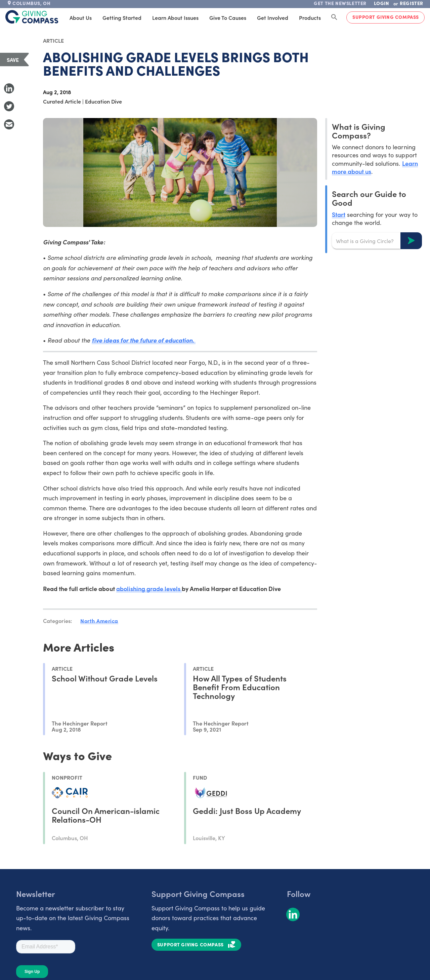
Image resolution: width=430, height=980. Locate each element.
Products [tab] (310, 17)
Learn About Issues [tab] (175, 17)
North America (99, 621)
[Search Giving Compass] (334, 17)
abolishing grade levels (149, 589)
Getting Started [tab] (122, 17)
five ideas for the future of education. (144, 340)
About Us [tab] (81, 17)
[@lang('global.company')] (32, 17)
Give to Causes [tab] (228, 17)
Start (339, 214)
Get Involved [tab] (273, 17)
